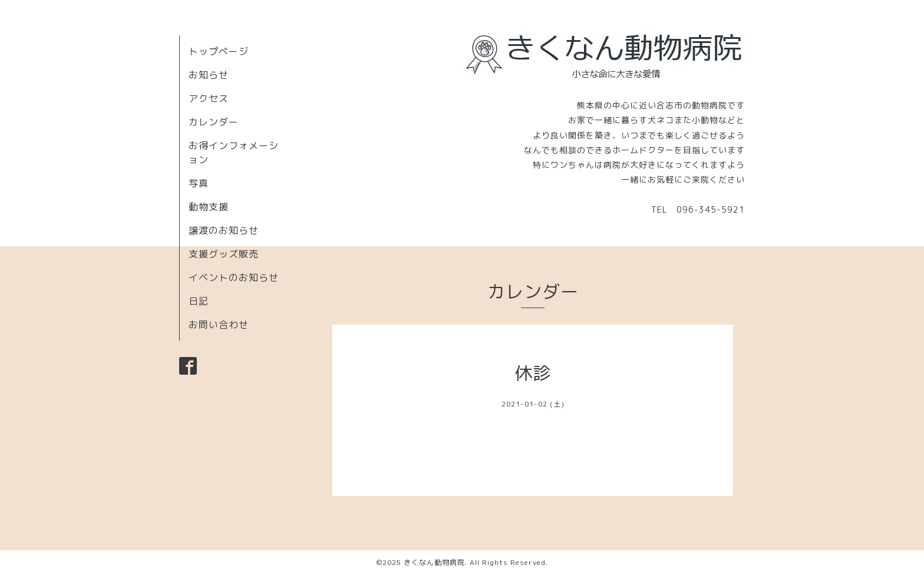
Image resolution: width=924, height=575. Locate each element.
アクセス (209, 98)
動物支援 (209, 207)
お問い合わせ (219, 325)
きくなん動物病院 (434, 562)
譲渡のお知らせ (224, 230)
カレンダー (214, 122)
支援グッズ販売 (224, 254)
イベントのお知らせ (234, 277)
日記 (199, 301)
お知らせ (209, 75)
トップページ (219, 51)
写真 (199, 183)
